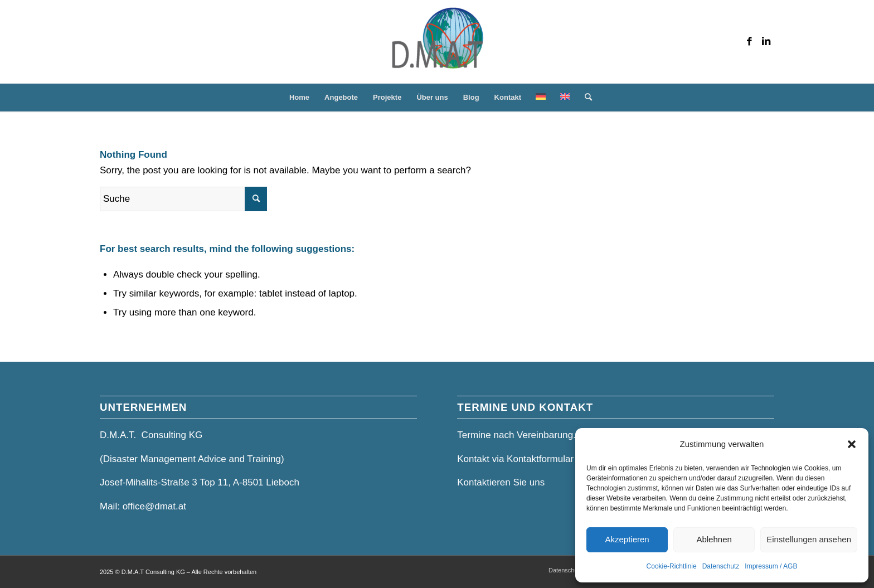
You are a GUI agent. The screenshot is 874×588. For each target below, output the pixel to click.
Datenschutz (721, 566)
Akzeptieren (627, 539)
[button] (852, 444)
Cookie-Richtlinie (672, 566)
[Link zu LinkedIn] (766, 42)
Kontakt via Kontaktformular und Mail (535, 459)
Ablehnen (714, 539)
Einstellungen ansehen (809, 539)
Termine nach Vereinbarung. (516, 435)
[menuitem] (299, 98)
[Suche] (585, 98)
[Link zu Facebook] (749, 42)
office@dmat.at (154, 506)
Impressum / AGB (771, 566)
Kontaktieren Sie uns (501, 482)
